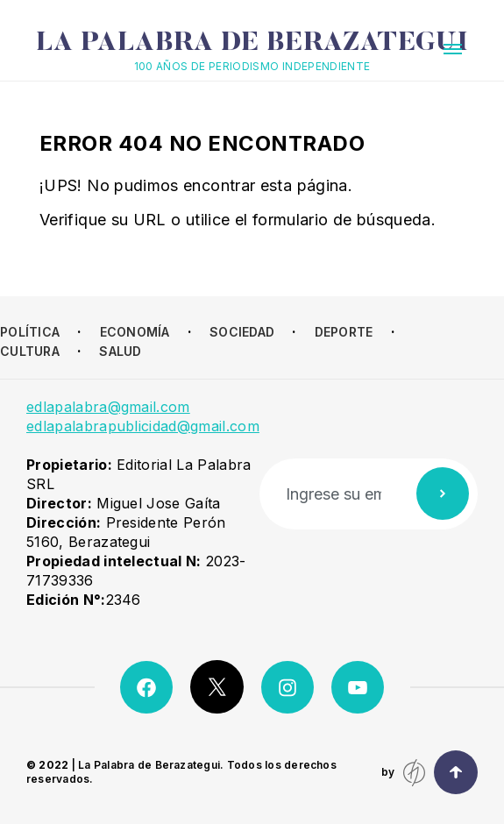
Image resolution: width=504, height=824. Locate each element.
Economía (135, 332)
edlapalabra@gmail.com (108, 407)
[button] (453, 49)
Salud (120, 351)
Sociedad (242, 332)
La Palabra (252, 44)
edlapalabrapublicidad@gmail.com (143, 426)
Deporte (344, 332)
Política (30, 332)
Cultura (30, 351)
